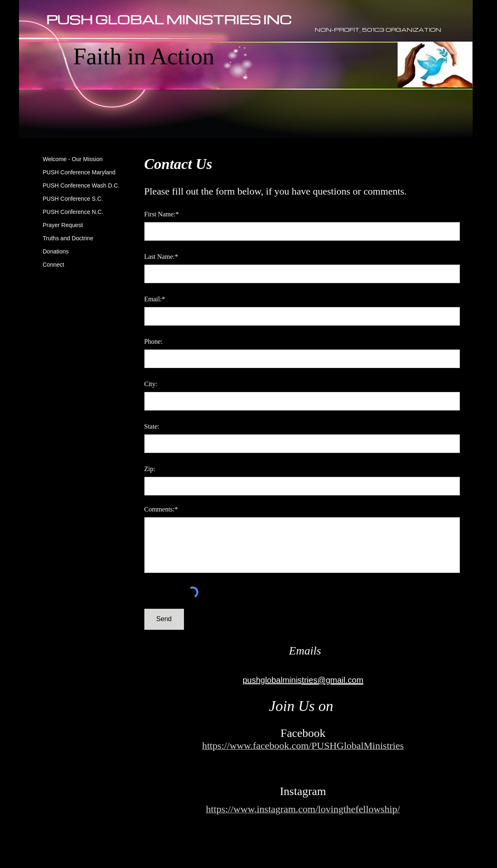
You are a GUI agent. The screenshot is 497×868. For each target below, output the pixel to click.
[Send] (164, 619)
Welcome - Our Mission (73, 159)
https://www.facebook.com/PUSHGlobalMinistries (303, 746)
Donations (56, 251)
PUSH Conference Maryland (79, 172)
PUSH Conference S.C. (73, 199)
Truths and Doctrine (68, 238)
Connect (54, 265)
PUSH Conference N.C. (73, 212)
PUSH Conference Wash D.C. (81, 185)
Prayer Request (63, 225)
